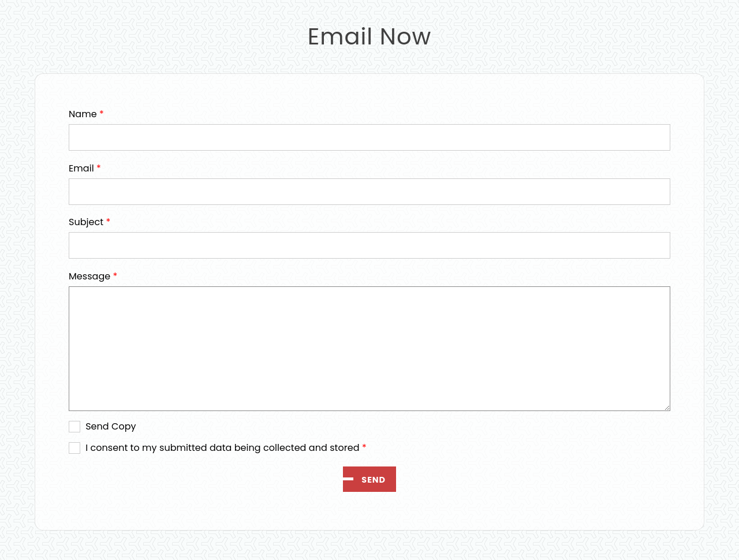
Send (374, 480)
